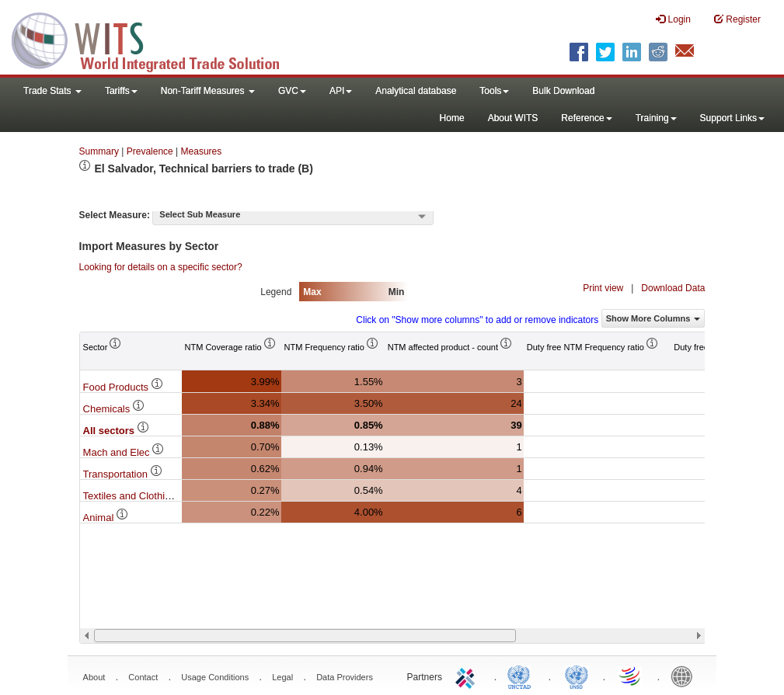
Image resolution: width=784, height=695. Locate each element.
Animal (106, 518)
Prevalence (150, 151)
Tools (494, 91)
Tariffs (121, 91)
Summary (99, 151)
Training (656, 118)
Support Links (732, 118)
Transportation (123, 474)
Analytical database (416, 91)
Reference (586, 118)
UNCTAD (522, 676)
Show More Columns (653, 318)
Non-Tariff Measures (208, 91)
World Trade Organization (631, 676)
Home (452, 118)
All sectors (117, 431)
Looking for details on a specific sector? (161, 267)
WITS (155, 39)
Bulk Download (563, 91)
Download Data (673, 288)
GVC (292, 91)
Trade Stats (52, 91)
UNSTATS (577, 676)
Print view (603, 288)
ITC (468, 676)
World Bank (685, 676)
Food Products (124, 387)
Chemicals (114, 409)
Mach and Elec (124, 452)
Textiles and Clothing (138, 496)
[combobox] (293, 216)
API (341, 91)
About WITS (513, 118)
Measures (202, 151)
